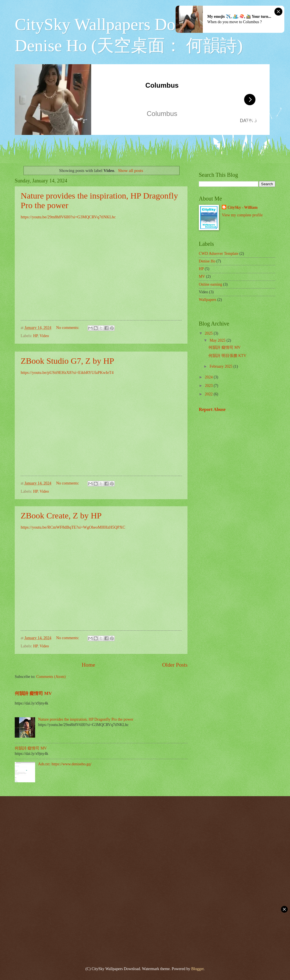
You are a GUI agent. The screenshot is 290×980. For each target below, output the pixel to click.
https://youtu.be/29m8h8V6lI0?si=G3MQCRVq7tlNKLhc (68, 217)
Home (89, 665)
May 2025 (218, 340)
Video (44, 336)
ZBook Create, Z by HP (61, 515)
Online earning (210, 284)
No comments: (68, 328)
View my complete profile (242, 215)
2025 (209, 333)
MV (202, 276)
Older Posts (175, 665)
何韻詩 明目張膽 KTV (227, 356)
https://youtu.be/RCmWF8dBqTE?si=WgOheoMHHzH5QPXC (73, 527)
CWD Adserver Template (219, 254)
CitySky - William (242, 207)
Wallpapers (208, 300)
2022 (209, 394)
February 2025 (221, 366)
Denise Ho (207, 261)
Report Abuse (212, 409)
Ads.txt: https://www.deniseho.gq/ (65, 764)
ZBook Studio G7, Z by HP (67, 361)
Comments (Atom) (51, 677)
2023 (209, 386)
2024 (209, 377)
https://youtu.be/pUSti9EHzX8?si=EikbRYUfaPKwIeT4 (67, 372)
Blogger (197, 969)
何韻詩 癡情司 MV (33, 693)
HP (35, 336)
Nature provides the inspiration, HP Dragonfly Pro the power (86, 719)
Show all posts (131, 170)
